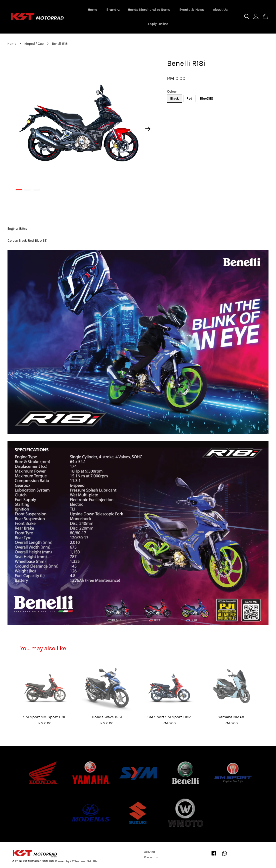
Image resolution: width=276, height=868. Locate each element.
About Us (220, 10)
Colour (172, 91)
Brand (113, 10)
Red (189, 98)
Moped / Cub (34, 44)
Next (148, 129)
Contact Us (151, 857)
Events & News (192, 10)
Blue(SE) (206, 98)
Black (174, 98)
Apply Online (158, 24)
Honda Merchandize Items (149, 10)
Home (92, 10)
